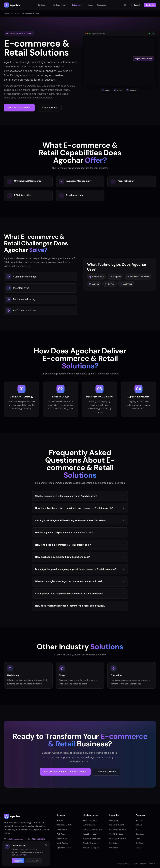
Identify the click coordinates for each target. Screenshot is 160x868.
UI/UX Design (62, 843)
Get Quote (150, 5)
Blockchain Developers (92, 829)
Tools (138, 838)
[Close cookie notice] (46, 845)
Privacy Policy (124, 863)
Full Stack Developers (92, 838)
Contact (137, 5)
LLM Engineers (89, 825)
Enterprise (113, 848)
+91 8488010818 (36, 839)
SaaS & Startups (116, 834)
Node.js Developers (91, 848)
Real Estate (114, 843)
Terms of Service (139, 863)
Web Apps (61, 834)
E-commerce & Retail (118, 829)
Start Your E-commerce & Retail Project (65, 772)
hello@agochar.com (14, 839)
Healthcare (114, 820)
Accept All (18, 861)
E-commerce (62, 829)
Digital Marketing (64, 848)
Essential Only (33, 861)
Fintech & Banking (117, 825)
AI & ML (60, 820)
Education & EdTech (118, 838)
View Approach (49, 108)
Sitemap (153, 863)
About (90, 5)
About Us (139, 820)
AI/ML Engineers (90, 820)
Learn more (22, 855)
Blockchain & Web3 (65, 825)
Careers (139, 825)
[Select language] (126, 5)
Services (42, 5)
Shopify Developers (91, 843)
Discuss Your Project (19, 108)
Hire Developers (60, 5)
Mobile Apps (62, 838)
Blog (137, 829)
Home (6, 13)
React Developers (90, 834)
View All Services (106, 772)
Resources (101, 5)
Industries (78, 5)
